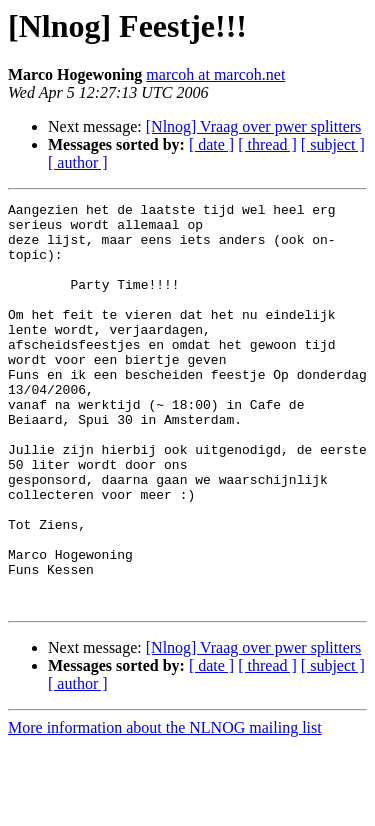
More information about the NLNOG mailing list (165, 808)
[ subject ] (333, 144)
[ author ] (78, 162)
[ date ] (211, 144)
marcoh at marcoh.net (215, 74)
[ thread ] (267, 144)
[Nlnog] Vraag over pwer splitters (254, 126)
